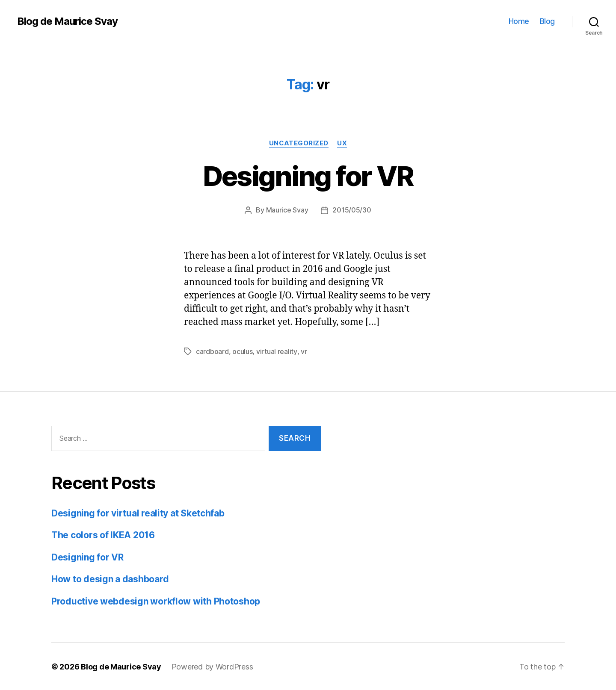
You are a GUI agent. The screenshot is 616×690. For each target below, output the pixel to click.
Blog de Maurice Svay (67, 21)
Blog (547, 21)
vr (303, 351)
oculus (242, 351)
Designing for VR (308, 176)
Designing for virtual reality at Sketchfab (138, 512)
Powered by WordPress (212, 666)
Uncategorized (299, 143)
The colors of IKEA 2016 (103, 534)
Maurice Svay (287, 210)
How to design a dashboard (110, 578)
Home (519, 21)
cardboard (212, 351)
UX (342, 143)
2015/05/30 (352, 210)
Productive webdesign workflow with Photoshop (156, 600)
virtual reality (277, 351)
